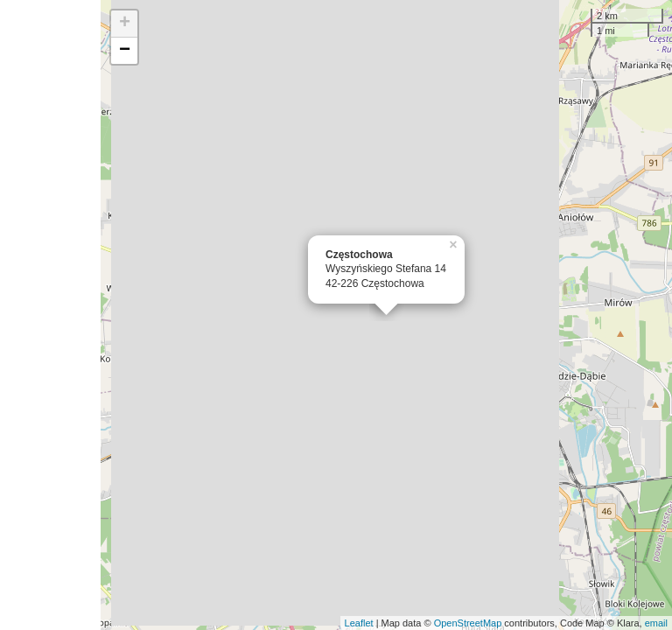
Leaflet (359, 623)
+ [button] (125, 24)
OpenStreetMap (468, 623)
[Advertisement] (50, 315)
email (656, 623)
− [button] (125, 51)
